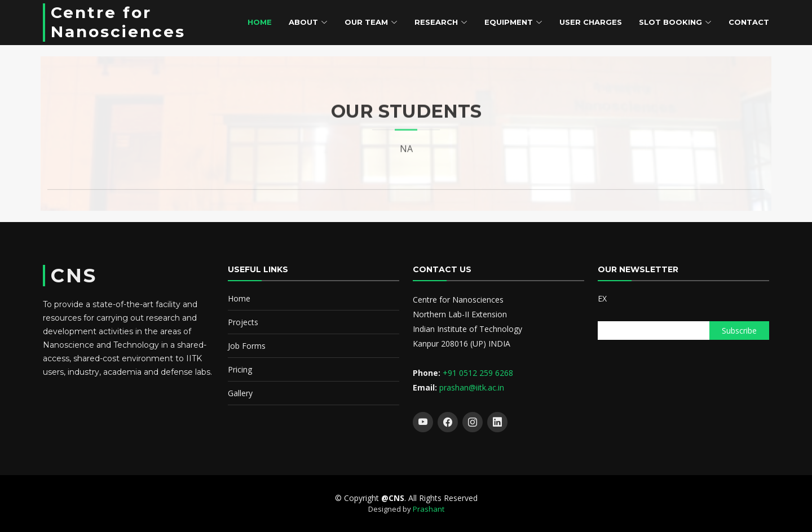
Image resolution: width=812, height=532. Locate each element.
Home (260, 22)
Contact (749, 22)
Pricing (240, 369)
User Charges (591, 22)
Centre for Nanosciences (118, 22)
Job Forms (247, 346)
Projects (243, 322)
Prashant (429, 509)
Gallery (240, 393)
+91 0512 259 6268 (478, 373)
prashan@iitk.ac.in (472, 387)
